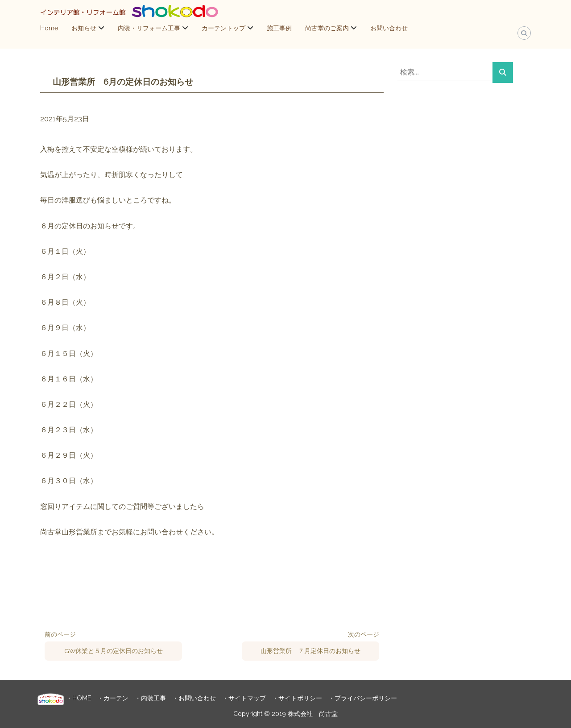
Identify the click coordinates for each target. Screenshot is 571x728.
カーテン (116, 698)
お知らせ (84, 28)
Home (49, 28)
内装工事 (153, 698)
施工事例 (279, 28)
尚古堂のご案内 (327, 28)
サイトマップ (247, 698)
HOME (82, 698)
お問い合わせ (389, 28)
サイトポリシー (300, 698)
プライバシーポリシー (366, 698)
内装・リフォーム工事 (149, 28)
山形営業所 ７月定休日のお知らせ (310, 651)
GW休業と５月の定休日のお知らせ (114, 651)
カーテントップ (223, 28)
